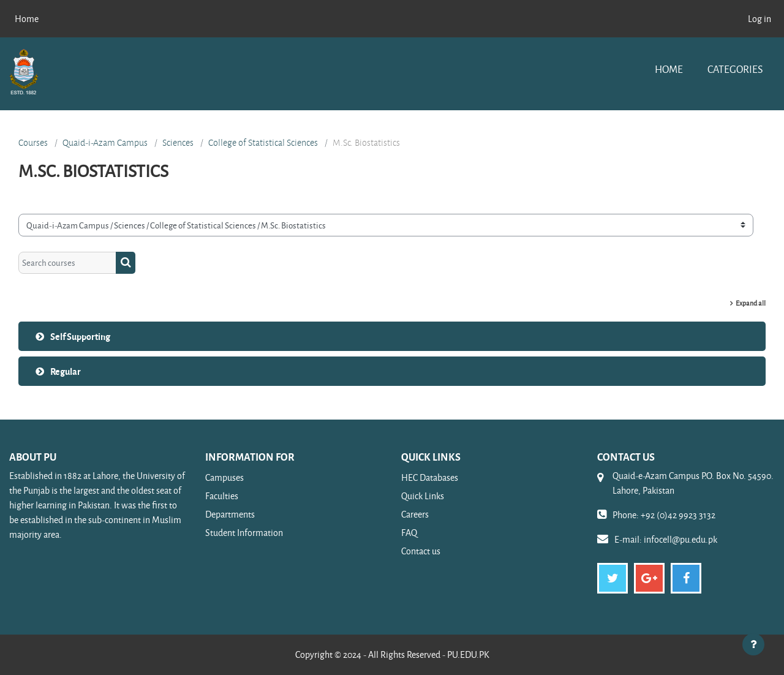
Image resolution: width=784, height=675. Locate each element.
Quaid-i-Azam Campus (105, 143)
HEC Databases (430, 477)
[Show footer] (753, 644)
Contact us (421, 551)
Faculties (222, 496)
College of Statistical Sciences (263, 143)
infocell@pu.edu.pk (680, 539)
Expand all (751, 303)
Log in (759, 19)
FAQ (409, 533)
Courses (33, 143)
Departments (230, 514)
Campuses (224, 477)
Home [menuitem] (27, 19)
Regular (66, 371)
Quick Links (423, 496)
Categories (735, 69)
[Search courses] (67, 263)
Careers (415, 514)
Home (669, 69)
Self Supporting (80, 336)
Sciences (178, 143)
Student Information (244, 533)
